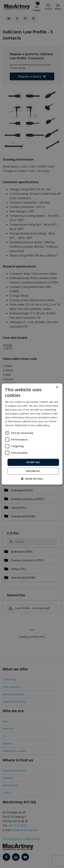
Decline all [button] (33, 471)
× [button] (57, 387)
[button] (32, 479)
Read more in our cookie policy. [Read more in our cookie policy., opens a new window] (32, 425)
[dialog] (32, 434)
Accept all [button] (33, 462)
